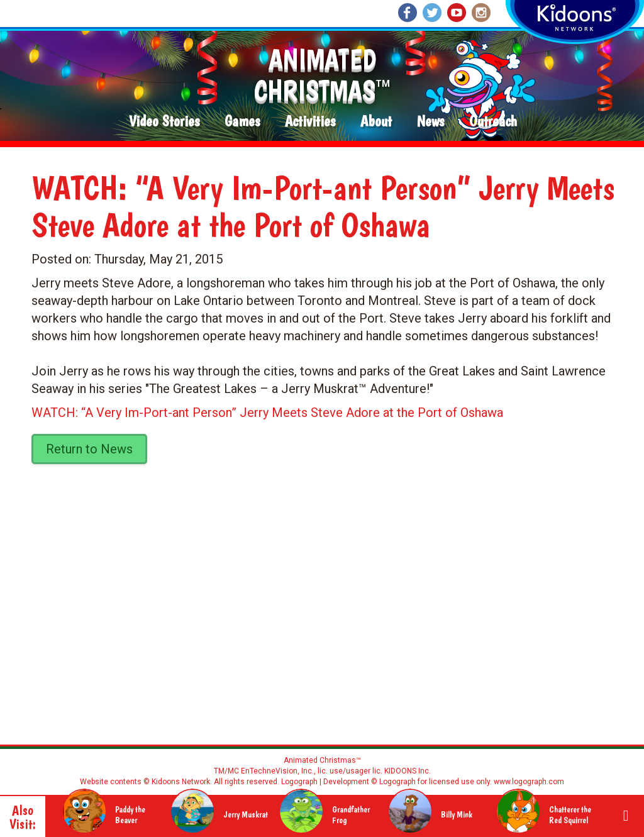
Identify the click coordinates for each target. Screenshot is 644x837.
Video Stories (164, 122)
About (376, 122)
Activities (310, 122)
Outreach (493, 122)
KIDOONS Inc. (408, 771)
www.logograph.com (528, 782)
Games (242, 122)
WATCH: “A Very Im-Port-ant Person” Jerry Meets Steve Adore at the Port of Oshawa (267, 413)
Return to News (89, 449)
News (430, 122)
